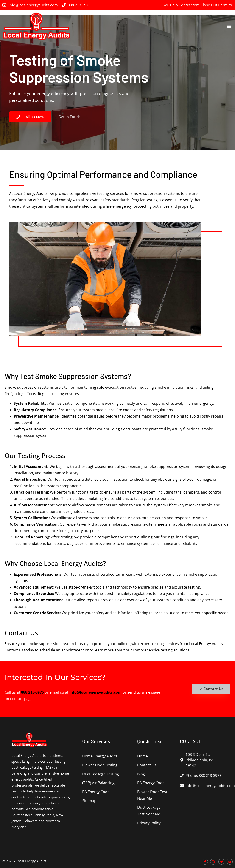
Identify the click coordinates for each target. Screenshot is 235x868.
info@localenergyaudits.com (95, 692)
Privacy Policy (149, 823)
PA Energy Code (96, 792)
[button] (229, 26)
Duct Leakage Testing (101, 774)
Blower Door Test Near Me (152, 795)
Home (143, 756)
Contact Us (147, 765)
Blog (141, 774)
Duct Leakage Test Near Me (149, 811)
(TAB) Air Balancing (98, 783)
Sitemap (89, 801)
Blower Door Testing (100, 765)
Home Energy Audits (100, 756)
